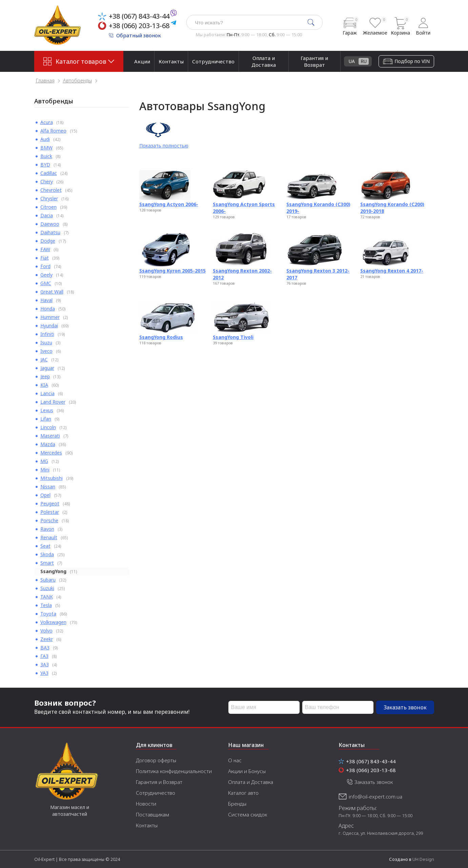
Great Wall (52, 292)
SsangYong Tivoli (233, 337)
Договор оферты (156, 760)
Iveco (46, 351)
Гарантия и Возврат (314, 61)
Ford (45, 266)
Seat (45, 546)
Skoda (47, 554)
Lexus (47, 410)
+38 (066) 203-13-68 (139, 26)
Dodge (48, 241)
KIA (44, 385)
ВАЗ (45, 648)
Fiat (45, 258)
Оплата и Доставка (264, 61)
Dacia (47, 215)
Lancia (47, 393)
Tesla (46, 605)
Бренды (237, 804)
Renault (49, 537)
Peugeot (50, 503)
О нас (235, 760)
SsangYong (53, 571)
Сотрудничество (213, 61)
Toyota (48, 614)
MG (44, 461)
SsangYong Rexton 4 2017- (392, 271)
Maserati (50, 436)
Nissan (48, 487)
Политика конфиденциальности (174, 771)
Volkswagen (53, 622)
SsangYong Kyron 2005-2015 (172, 271)
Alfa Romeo (53, 131)
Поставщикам (152, 814)
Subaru (48, 580)
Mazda (48, 444)
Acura (47, 122)
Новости (146, 804)
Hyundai (49, 326)
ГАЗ (44, 656)
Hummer (50, 317)
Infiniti (47, 334)
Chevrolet (51, 190)
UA (414, 61)
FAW (45, 249)
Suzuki (47, 588)
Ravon (47, 529)
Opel (45, 495)
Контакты (171, 61)
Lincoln (48, 427)
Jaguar (47, 368)
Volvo (46, 631)
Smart (47, 563)
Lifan (46, 419)
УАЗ (44, 673)
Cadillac (49, 173)
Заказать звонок (405, 707)
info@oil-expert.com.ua (375, 796)
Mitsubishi (52, 478)
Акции (142, 61)
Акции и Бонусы (247, 771)
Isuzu (46, 342)
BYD (45, 165)
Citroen (48, 207)
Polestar (50, 512)
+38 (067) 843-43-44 (139, 16)
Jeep (45, 376)
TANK (47, 597)
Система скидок (248, 814)
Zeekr (47, 639)
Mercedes (51, 453)
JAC (44, 359)
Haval (46, 300)
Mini (45, 470)
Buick (46, 156)
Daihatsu (50, 232)
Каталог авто (243, 793)
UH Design (423, 859)
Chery (47, 181)
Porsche (49, 520)
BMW (46, 148)
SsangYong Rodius (161, 337)
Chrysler (49, 198)
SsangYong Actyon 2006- (169, 204)
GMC (46, 283)
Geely (46, 275)
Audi (45, 139)
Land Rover (53, 402)
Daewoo (50, 224)
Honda (48, 309)
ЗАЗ (45, 664)
